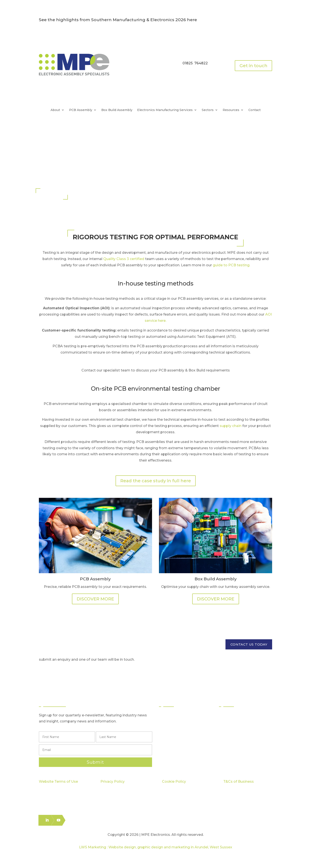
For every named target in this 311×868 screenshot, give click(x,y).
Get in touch (253, 66)
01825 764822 (195, 63)
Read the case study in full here (156, 481)
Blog (227, 747)
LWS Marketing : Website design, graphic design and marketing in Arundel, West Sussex (156, 847)
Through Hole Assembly (184, 731)
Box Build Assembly (117, 110)
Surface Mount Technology (186, 723)
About (55, 110)
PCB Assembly (81, 110)
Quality (229, 723)
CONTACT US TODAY (249, 644)
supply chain (231, 426)
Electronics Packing (180, 755)
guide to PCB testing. (231, 265)
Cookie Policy (174, 782)
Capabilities (233, 731)
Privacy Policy (113, 782)
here (192, 20)
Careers (230, 755)
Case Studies (234, 739)
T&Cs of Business (239, 782)
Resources (231, 110)
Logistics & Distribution (182, 747)
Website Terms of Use (58, 782)
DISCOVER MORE (95, 599)
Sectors (208, 110)
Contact (255, 110)
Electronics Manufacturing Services (165, 110)
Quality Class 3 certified (124, 259)
